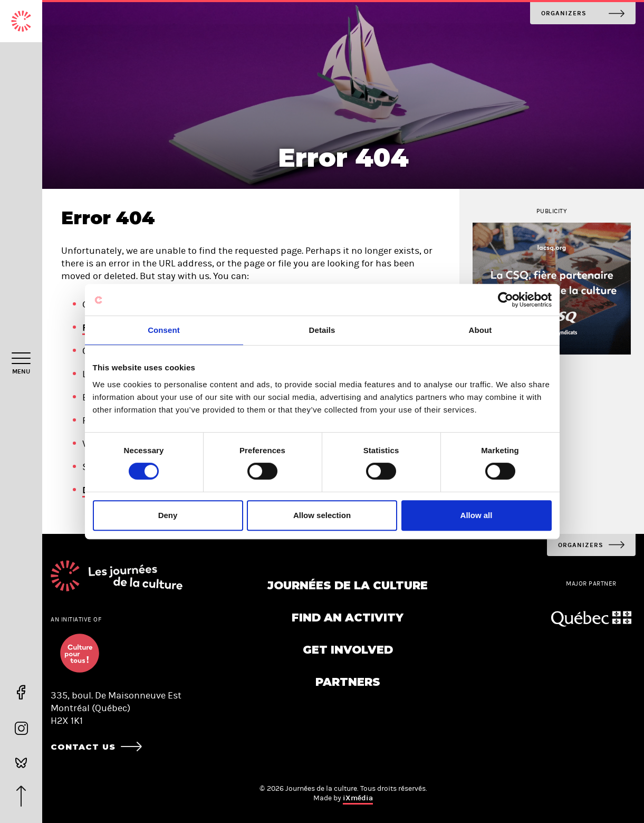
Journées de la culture (348, 585)
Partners (348, 682)
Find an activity (348, 618)
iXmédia (358, 798)
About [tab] (480, 330)
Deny (168, 515)
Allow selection (322, 515)
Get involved (348, 650)
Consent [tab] (164, 330)
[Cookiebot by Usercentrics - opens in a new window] (506, 300)
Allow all (477, 515)
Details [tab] (322, 330)
